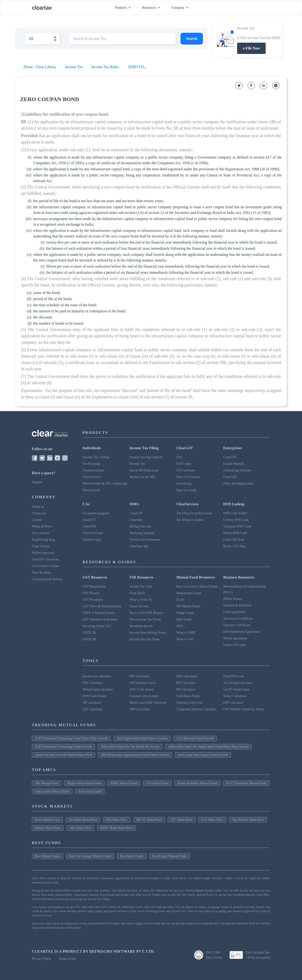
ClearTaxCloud (93, 533)
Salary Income (139, 606)
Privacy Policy (42, 959)
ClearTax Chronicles (45, 559)
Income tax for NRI (143, 477)
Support (37, 482)
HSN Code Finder (235, 513)
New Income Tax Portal (145, 619)
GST (179, 457)
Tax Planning (91, 464)
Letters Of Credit (235, 645)
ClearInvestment (94, 470)
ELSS (180, 600)
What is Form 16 (141, 600)
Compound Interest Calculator (196, 709)
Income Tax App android (146, 457)
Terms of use (67, 959)
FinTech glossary (43, 553)
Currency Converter (189, 703)
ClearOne (136, 520)
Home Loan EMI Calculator (148, 703)
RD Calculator (186, 683)
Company (181, 8)
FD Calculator (186, 689)
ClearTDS (230, 477)
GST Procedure (93, 600)
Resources (152, 8)
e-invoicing (184, 484)
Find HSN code (233, 676)
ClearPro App (92, 540)
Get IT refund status (236, 689)
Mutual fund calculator (98, 689)
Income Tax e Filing (96, 457)
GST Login (184, 464)
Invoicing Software (142, 533)
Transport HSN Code (237, 526)
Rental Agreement (235, 638)
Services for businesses (145, 540)
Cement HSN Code (236, 520)
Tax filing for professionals (194, 513)
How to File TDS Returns (147, 613)
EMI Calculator (93, 683)
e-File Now (251, 48)
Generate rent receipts (144, 696)
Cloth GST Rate (234, 540)
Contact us (39, 513)
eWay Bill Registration (238, 484)
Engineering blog (43, 540)
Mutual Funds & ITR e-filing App (105, 484)
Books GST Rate (234, 546)
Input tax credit (186, 490)
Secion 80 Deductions (144, 470)
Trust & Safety (42, 573)
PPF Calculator (140, 676)
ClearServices (92, 477)
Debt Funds (184, 619)
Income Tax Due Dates (145, 639)
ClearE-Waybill (234, 464)
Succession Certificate (238, 619)
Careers (37, 520)
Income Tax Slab (141, 586)
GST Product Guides (46, 566)
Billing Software (141, 526)
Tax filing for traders (190, 520)
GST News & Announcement (102, 606)
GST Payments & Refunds (100, 619)
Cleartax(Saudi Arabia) (47, 579)
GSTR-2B (89, 633)
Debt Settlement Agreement (242, 632)
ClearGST (230, 457)
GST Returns (91, 593)
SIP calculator (92, 703)
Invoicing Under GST (97, 626)
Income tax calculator (97, 676)
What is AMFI (186, 633)
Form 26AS (137, 593)
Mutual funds (91, 490)
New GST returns (188, 477)
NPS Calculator (140, 709)
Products (124, 8)
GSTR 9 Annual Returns (99, 613)
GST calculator (93, 709)
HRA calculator (187, 676)
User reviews (40, 533)
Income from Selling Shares (148, 633)
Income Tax (137, 464)
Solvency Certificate (237, 625)
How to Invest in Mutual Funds (197, 586)
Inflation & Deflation (237, 605)
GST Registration (94, 586)
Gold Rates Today (188, 696)
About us (38, 507)
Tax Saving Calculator (238, 683)
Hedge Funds (185, 613)
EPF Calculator (233, 703)
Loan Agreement (234, 612)
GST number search (143, 683)
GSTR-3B (89, 639)
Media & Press (42, 526)
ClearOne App (139, 546)
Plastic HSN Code (235, 533)
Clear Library (41, 546)
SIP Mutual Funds (188, 606)
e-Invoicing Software (237, 470)
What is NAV (185, 639)
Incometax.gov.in (141, 626)
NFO (180, 626)
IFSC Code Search (142, 689)
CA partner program (96, 513)
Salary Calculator (235, 696)
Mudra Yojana (233, 599)
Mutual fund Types (189, 593)
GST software (185, 470)
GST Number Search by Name (243, 709)
